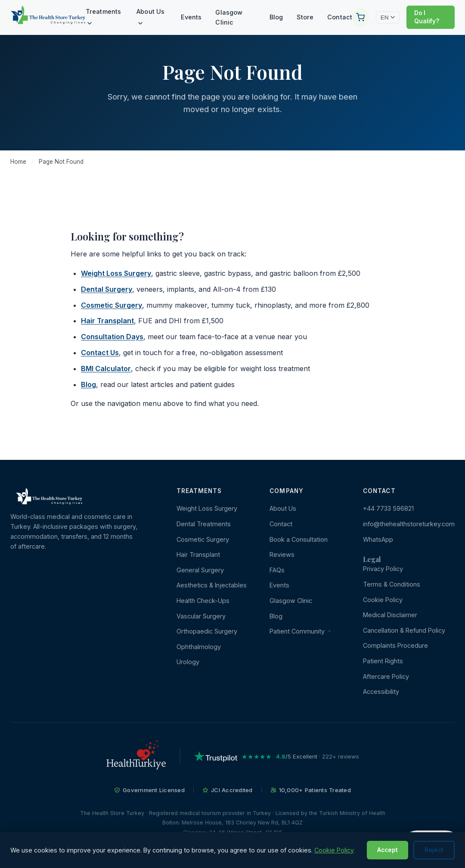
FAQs (277, 570)
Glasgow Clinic (229, 17)
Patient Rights (383, 661)
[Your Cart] (361, 17)
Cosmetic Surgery (112, 305)
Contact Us (100, 353)
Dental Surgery (107, 289)
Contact (340, 17)
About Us (150, 16)
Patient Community (300, 631)
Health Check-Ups (203, 601)
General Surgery (200, 570)
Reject (434, 850)
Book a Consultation (299, 539)
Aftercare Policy (386, 676)
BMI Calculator (106, 368)
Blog (276, 17)
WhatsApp (378, 539)
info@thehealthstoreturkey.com (409, 524)
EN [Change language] (388, 17)
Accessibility (381, 692)
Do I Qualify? (427, 17)
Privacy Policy (383, 569)
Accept (387, 850)
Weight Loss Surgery (116, 273)
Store (305, 17)
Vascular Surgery (201, 616)
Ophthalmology (199, 647)
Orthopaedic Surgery (207, 631)
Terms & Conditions (392, 584)
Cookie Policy (383, 600)
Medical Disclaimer (390, 615)
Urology (188, 662)
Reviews (282, 554)
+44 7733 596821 (388, 508)
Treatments (103, 16)
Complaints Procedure (395, 645)
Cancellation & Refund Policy (404, 630)
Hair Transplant (107, 321)
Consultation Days (112, 337)
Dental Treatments (204, 524)
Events (191, 17)
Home (18, 162)
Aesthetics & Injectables (212, 585)
